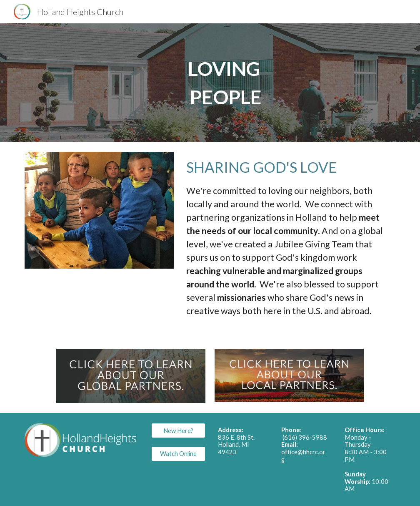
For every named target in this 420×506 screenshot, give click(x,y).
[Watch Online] (178, 453)
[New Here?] (178, 430)
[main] (226, 83)
